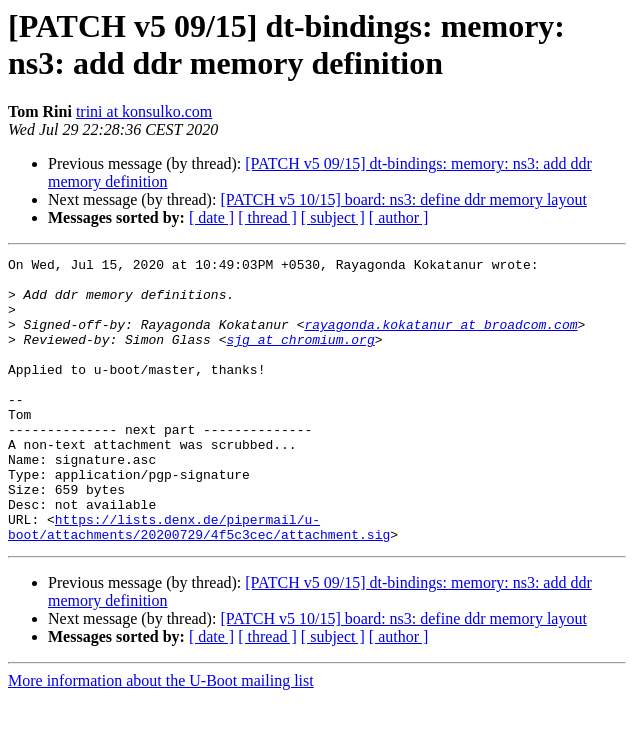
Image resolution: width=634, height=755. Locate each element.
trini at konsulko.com (144, 111)
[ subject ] (333, 217)
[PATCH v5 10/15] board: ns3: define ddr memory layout (403, 199)
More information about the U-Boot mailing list (161, 737)
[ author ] (399, 217)
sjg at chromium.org (300, 357)
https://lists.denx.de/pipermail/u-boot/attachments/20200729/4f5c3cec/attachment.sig (199, 582)
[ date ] (211, 217)
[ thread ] (267, 217)
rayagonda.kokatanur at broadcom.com (440, 339)
